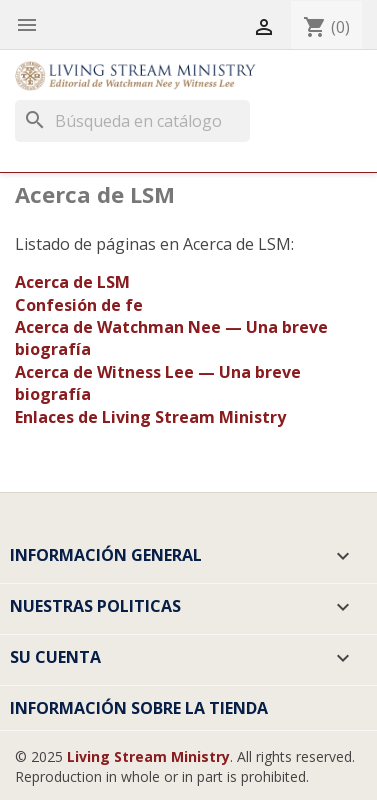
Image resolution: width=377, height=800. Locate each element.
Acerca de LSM (72, 282)
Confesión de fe (79, 305)
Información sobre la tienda (139, 708)
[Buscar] (132, 121)
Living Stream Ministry (148, 756)
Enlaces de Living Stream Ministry (150, 417)
